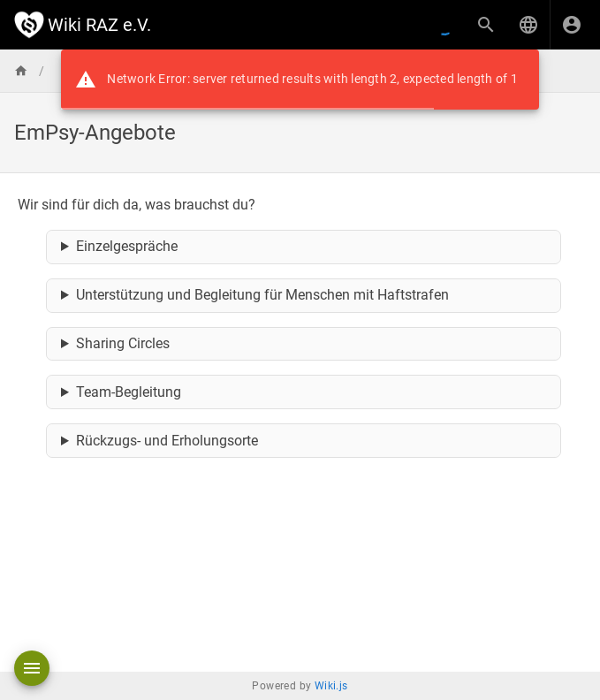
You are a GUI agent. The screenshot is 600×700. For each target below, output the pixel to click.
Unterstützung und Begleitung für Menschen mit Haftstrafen (262, 295)
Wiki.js (331, 686)
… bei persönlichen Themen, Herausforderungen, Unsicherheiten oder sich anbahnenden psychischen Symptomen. (304, 247)
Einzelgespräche (127, 246)
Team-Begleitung (129, 392)
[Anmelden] (572, 25)
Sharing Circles (123, 343)
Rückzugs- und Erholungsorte (167, 441)
